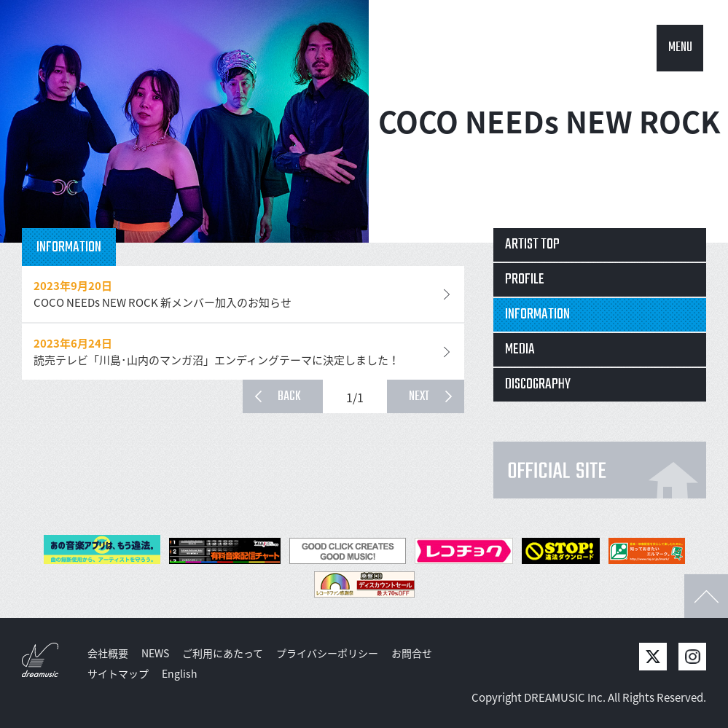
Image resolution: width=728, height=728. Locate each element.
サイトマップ (118, 673)
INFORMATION (537, 314)
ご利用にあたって (223, 653)
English (180, 673)
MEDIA (520, 349)
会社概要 (108, 653)
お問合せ (412, 653)
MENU (680, 48)
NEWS (155, 653)
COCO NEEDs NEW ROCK (549, 121)
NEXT (419, 397)
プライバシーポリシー (327, 653)
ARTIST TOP (532, 244)
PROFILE (525, 279)
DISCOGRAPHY (538, 384)
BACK (289, 397)
